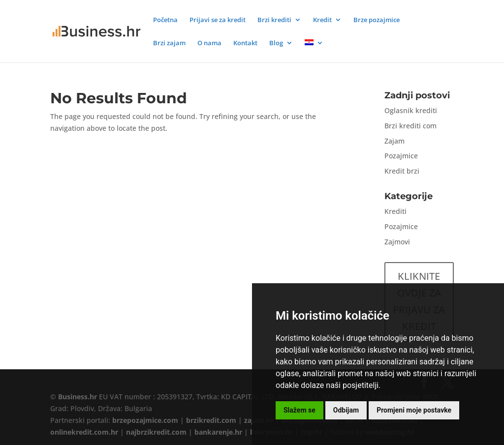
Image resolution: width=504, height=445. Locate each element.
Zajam (394, 141)
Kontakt (245, 43)
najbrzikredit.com (156, 432)
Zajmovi (397, 242)
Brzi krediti (274, 20)
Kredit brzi (402, 171)
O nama (209, 43)
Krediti (395, 211)
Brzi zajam (169, 43)
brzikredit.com (211, 420)
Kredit (322, 20)
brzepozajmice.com (145, 420)
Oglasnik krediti (411, 110)
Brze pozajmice (377, 20)
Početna (165, 20)
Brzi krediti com (410, 126)
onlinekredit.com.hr (84, 432)
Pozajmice (401, 156)
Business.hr (78, 397)
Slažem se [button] (299, 410)
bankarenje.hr (218, 432)
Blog (276, 43)
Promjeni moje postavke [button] (414, 410)
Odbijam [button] (346, 410)
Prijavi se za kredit (218, 20)
